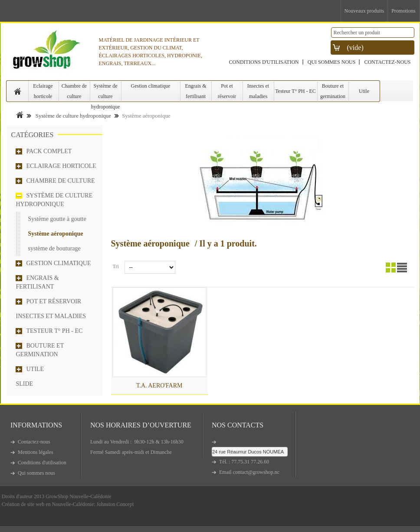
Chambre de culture (74, 91)
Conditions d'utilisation (264, 62)
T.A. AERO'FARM (159, 386)
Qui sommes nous (332, 62)
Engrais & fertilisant (196, 91)
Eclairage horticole (43, 91)
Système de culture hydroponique (106, 92)
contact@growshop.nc (256, 472)
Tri (116, 266)
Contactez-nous (387, 62)
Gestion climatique (151, 86)
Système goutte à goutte (57, 219)
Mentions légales (36, 452)
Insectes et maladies (258, 91)
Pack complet (49, 151)
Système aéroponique (56, 234)
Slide (25, 384)
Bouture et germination (333, 91)
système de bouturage (54, 248)
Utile (364, 91)
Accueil (20, 115)
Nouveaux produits (364, 11)
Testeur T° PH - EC (295, 91)
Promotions (403, 11)
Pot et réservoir (227, 91)
